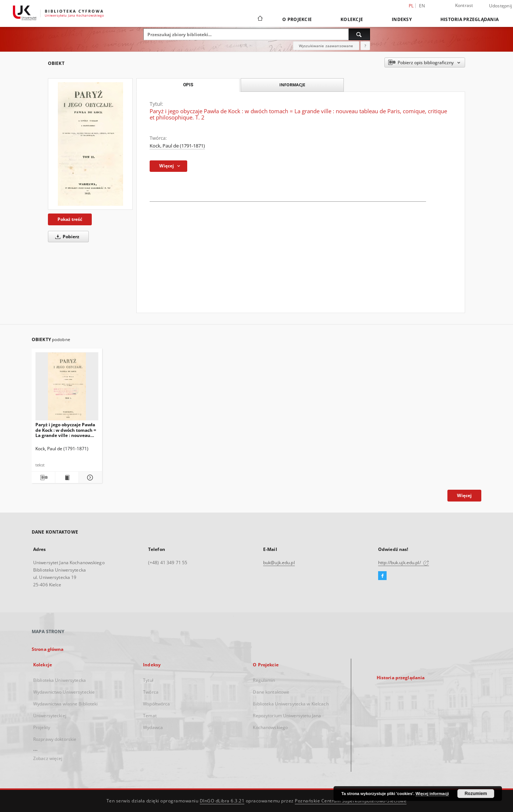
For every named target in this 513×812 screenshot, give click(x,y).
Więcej (464, 495)
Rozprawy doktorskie (55, 739)
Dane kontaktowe (271, 692)
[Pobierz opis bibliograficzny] (43, 478)
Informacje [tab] (292, 85)
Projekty (42, 727)
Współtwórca (156, 704)
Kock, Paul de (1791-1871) (177, 146)
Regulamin (264, 680)
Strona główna (48, 649)
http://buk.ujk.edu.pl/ (404, 563)
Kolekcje (352, 19)
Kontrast (464, 5)
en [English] (422, 6)
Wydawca (153, 727)
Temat (150, 716)
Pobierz (66, 237)
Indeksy (402, 19)
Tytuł (148, 680)
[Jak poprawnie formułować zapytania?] (365, 46)
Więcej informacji (432, 794)
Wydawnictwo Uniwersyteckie (64, 692)
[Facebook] (382, 576)
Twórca (151, 692)
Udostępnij (501, 6)
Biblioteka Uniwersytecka (60, 680)
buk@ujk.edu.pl (279, 563)
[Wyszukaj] (359, 34)
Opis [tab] (188, 85)
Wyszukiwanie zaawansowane (326, 46)
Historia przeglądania (470, 19)
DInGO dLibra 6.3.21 (222, 801)
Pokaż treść (70, 219)
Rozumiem (476, 794)
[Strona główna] (260, 19)
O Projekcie (297, 19)
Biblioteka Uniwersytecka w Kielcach (291, 704)
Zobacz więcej (48, 758)
